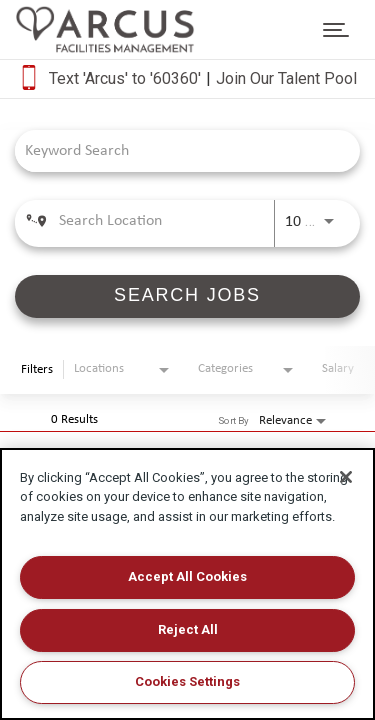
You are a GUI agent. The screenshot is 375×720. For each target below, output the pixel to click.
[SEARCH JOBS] (187, 296)
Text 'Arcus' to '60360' (125, 78)
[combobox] (177, 150)
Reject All (188, 629)
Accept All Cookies (187, 576)
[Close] (346, 477)
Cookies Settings (187, 681)
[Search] (187, 296)
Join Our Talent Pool (286, 78)
